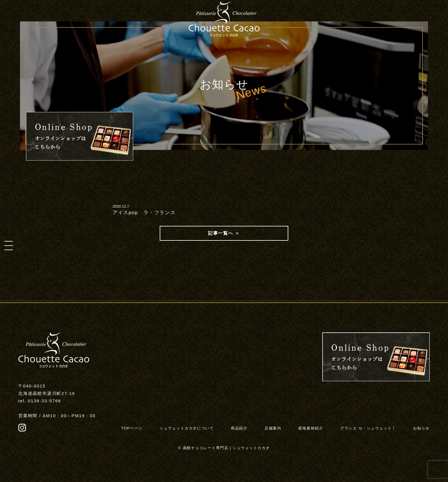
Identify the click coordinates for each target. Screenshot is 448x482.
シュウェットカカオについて (187, 428)
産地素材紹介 (311, 428)
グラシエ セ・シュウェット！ (368, 428)
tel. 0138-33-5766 (40, 401)
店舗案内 (273, 428)
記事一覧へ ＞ (224, 233)
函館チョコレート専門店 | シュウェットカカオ (226, 448)
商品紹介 (239, 428)
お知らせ (421, 428)
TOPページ (132, 428)
